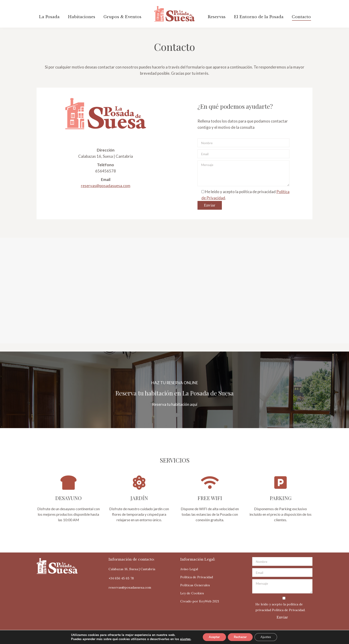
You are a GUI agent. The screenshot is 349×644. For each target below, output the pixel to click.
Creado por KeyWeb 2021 (200, 601)
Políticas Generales (195, 585)
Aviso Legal (189, 569)
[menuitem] (49, 17)
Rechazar (240, 637)
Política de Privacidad (197, 577)
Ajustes (268, 637)
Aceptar (212, 637)
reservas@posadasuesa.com (106, 186)
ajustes (182, 639)
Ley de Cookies (192, 593)
